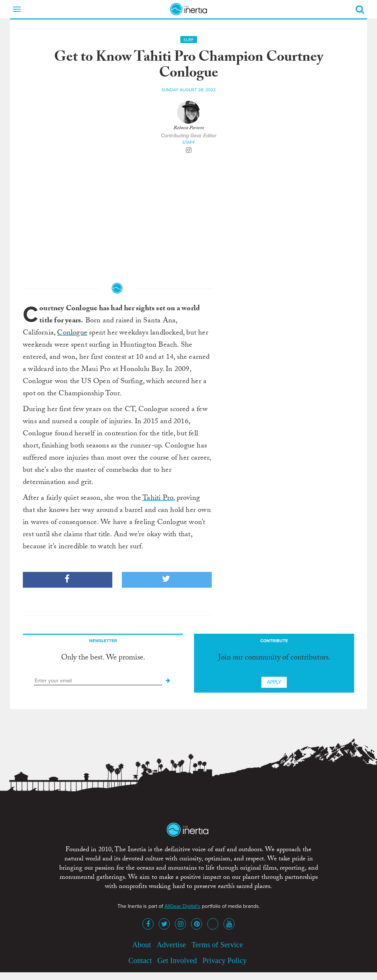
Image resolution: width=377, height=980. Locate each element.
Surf (189, 40)
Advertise (171, 945)
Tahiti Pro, (158, 499)
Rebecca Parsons (189, 128)
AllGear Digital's (182, 906)
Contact (140, 960)
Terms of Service (217, 945)
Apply (274, 682)
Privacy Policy (225, 960)
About (142, 945)
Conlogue (72, 333)
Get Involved (177, 960)
